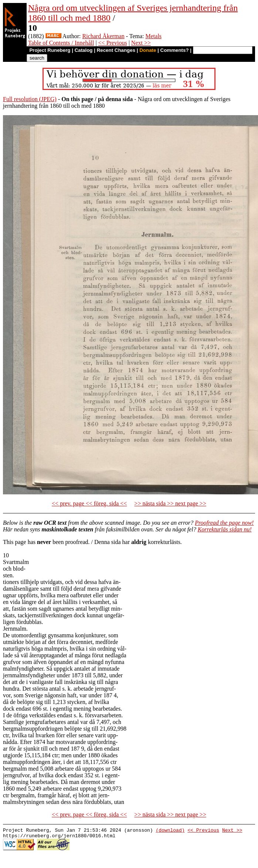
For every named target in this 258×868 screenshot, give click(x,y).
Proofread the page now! (224, 523)
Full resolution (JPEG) (30, 99)
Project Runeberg (50, 50)
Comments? (175, 50)
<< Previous (113, 43)
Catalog (84, 50)
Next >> (141, 43)
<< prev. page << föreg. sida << (89, 503)
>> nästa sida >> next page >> (170, 503)
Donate (148, 50)
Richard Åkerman (103, 36)
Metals (154, 36)
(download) (170, 831)
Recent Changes (116, 50)
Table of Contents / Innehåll (61, 43)
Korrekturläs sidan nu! (225, 529)
